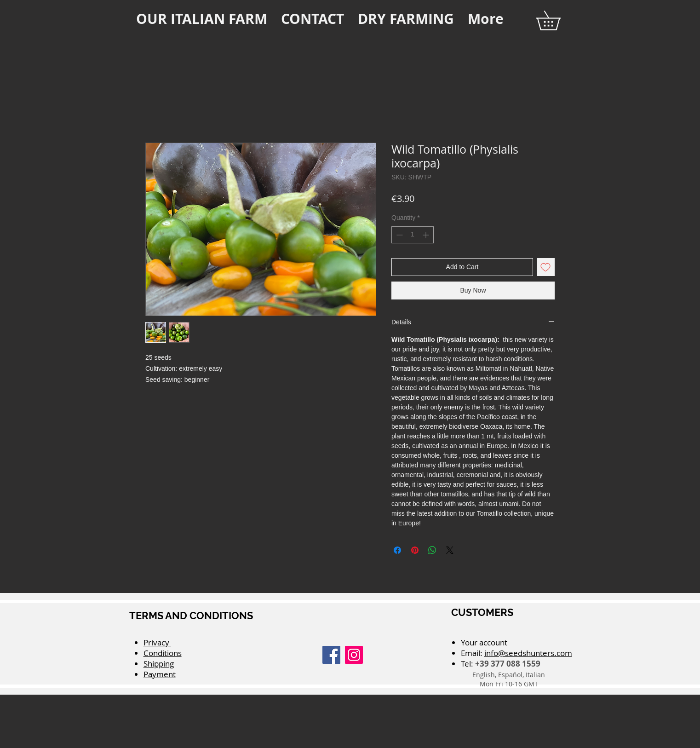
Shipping (159, 664)
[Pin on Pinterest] (415, 550)
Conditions (163, 653)
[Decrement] (399, 235)
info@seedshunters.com (528, 653)
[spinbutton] (413, 235)
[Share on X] (450, 550)
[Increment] (427, 235)
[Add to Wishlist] (546, 267)
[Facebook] (331, 655)
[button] (558, 20)
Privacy (157, 642)
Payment (160, 674)
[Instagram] (354, 655)
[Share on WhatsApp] (432, 550)
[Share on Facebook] (397, 550)
